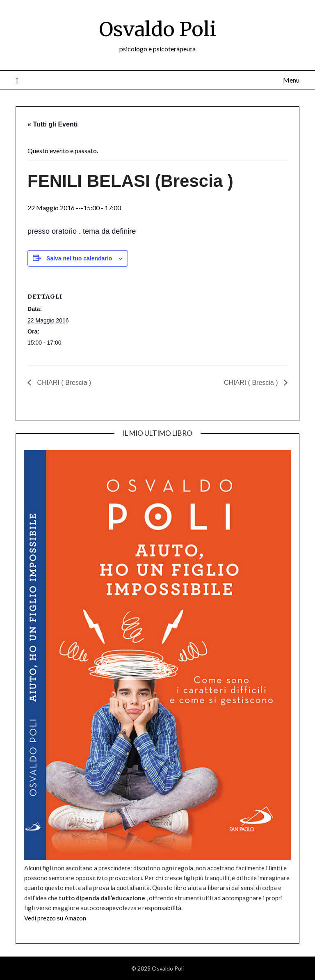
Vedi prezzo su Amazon (55, 918)
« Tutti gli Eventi (52, 124)
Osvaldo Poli (157, 29)
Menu (291, 80)
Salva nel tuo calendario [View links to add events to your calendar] (79, 258)
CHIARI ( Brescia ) (63, 383)
